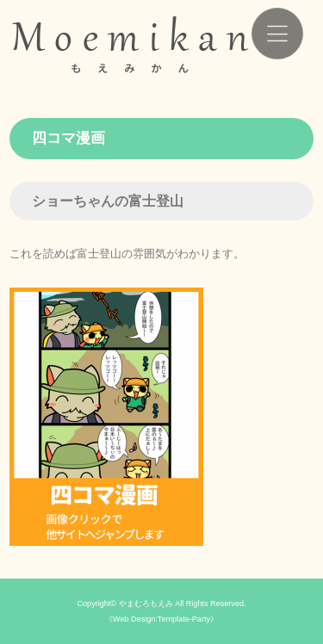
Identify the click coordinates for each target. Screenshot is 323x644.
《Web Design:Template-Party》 (161, 619)
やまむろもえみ (146, 604)
